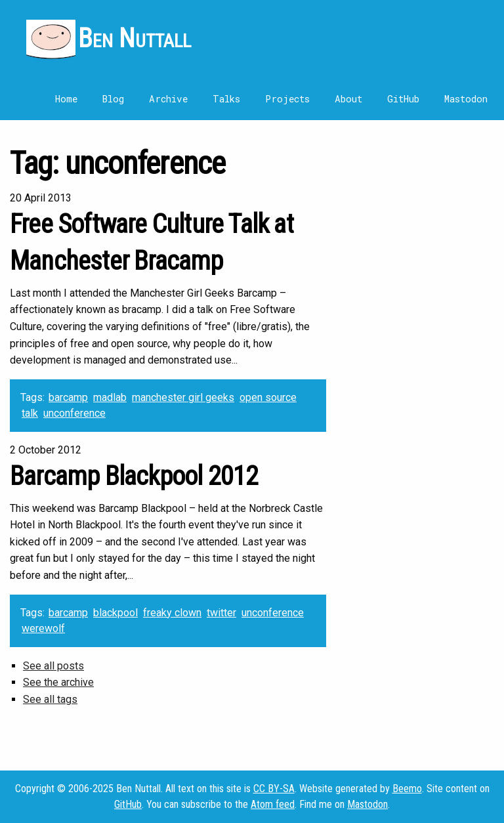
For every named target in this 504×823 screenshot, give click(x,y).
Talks (226, 99)
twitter (221, 613)
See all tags (50, 699)
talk (30, 413)
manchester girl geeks (183, 397)
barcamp (68, 397)
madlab (110, 397)
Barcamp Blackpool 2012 (134, 476)
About (348, 99)
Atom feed (273, 804)
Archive (168, 99)
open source (268, 397)
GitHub (403, 99)
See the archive (58, 682)
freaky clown (172, 613)
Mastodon (466, 99)
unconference (74, 413)
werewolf (43, 628)
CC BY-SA (274, 789)
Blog (113, 99)
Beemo (407, 789)
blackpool (115, 613)
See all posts (53, 666)
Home (66, 99)
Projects (287, 99)
